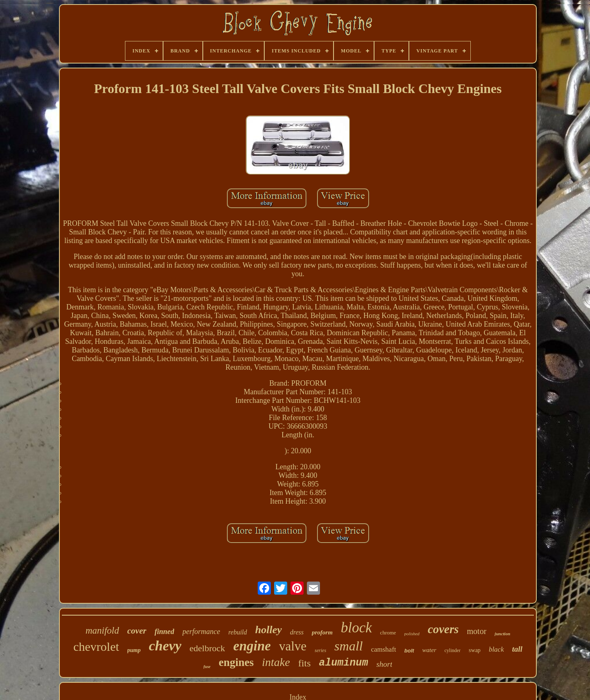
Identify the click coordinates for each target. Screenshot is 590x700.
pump (134, 650)
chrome (388, 633)
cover (137, 631)
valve (293, 646)
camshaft (383, 649)
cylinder (453, 650)
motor (477, 631)
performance (201, 632)
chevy (165, 646)
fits (305, 663)
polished (412, 634)
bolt (409, 651)
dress (297, 632)
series (320, 650)
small (348, 646)
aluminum (343, 663)
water (429, 650)
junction (502, 634)
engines (236, 662)
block (356, 628)
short (384, 664)
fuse (207, 667)
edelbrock (208, 648)
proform (322, 632)
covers (443, 629)
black (496, 649)
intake (276, 662)
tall (517, 649)
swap (475, 650)
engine (252, 646)
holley (269, 630)
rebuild (238, 632)
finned (164, 632)
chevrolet (96, 647)
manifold (102, 631)
